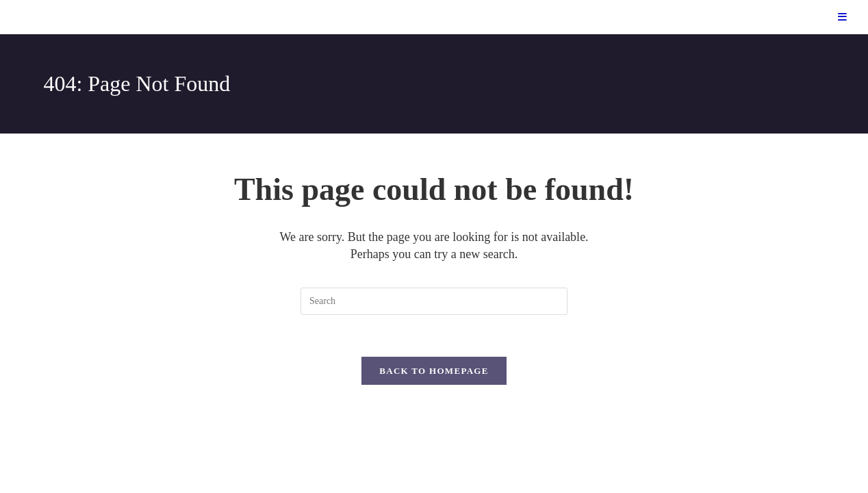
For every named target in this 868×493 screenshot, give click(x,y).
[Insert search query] (434, 301)
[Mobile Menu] (843, 17)
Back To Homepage (434, 371)
